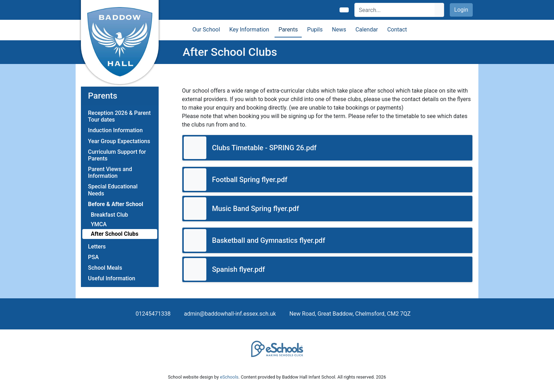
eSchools (229, 377)
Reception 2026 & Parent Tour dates (119, 116)
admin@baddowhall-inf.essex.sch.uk (230, 314)
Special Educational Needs (113, 190)
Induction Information (115, 130)
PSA (93, 257)
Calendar (367, 30)
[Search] (395, 10)
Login (461, 10)
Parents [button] (288, 30)
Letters (97, 247)
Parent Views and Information (110, 172)
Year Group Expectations (119, 141)
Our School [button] (206, 30)
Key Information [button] (249, 30)
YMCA (99, 224)
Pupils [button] (315, 30)
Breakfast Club (109, 215)
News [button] (339, 30)
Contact (397, 30)
